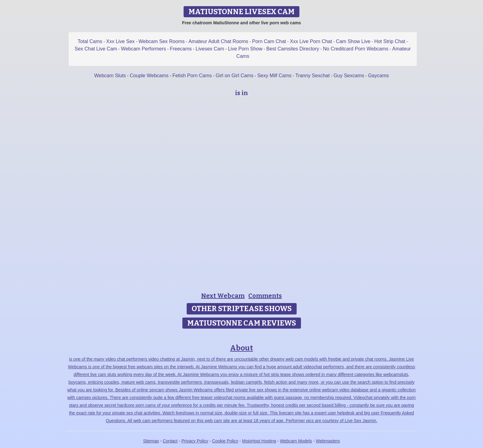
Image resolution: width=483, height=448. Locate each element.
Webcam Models (296, 441)
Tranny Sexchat (313, 76)
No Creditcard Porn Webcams (356, 49)
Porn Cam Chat (269, 41)
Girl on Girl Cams (235, 76)
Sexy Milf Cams (274, 76)
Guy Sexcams (349, 76)
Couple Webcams (149, 76)
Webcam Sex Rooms (161, 41)
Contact (170, 441)
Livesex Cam (210, 49)
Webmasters (328, 441)
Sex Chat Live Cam (96, 49)
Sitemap (151, 441)
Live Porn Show (245, 49)
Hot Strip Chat (390, 41)
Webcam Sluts (110, 76)
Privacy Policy (195, 441)
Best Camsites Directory (293, 49)
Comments (265, 296)
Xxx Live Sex (120, 41)
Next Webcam (223, 296)
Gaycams (379, 76)
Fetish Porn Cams (192, 76)
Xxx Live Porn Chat (311, 41)
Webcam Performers (144, 49)
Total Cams (90, 41)
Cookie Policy (225, 441)
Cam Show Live (353, 41)
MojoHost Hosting (259, 441)
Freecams (181, 49)
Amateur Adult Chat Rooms (218, 41)
